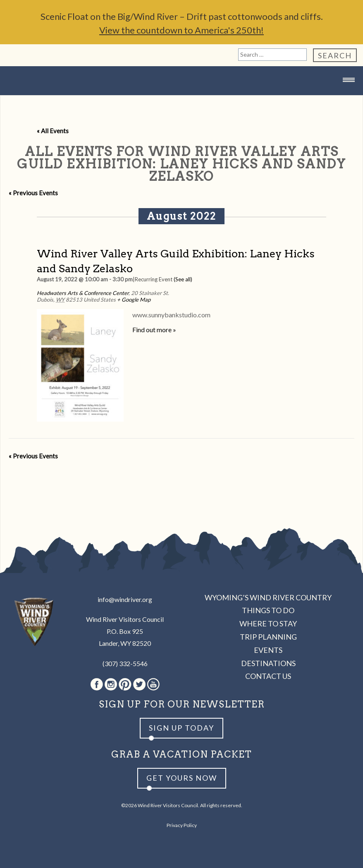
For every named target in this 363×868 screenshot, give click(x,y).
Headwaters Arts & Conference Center (83, 293)
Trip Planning (268, 637)
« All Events (53, 131)
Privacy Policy (182, 825)
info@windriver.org (125, 599)
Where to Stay (268, 623)
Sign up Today (181, 728)
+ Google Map (134, 300)
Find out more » (154, 330)
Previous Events (33, 193)
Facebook (97, 684)
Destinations (268, 663)
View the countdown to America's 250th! (181, 30)
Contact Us (268, 676)
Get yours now (182, 778)
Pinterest (125, 684)
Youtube (153, 684)
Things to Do (268, 610)
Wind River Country (181, 96)
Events (268, 650)
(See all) (183, 279)
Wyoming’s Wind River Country (268, 597)
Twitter (139, 684)
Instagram (111, 684)
